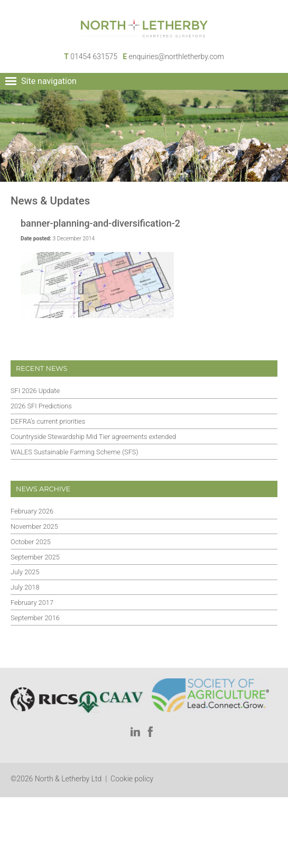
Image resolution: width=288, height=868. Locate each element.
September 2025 (35, 557)
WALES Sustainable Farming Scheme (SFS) (75, 452)
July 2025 (25, 572)
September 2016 (35, 618)
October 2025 (31, 542)
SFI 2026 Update (35, 391)
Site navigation (49, 81)
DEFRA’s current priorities (48, 421)
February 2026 (32, 511)
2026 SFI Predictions (41, 406)
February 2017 (32, 603)
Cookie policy (132, 779)
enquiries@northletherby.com (176, 57)
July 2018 (25, 587)
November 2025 (34, 526)
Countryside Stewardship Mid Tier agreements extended (93, 437)
